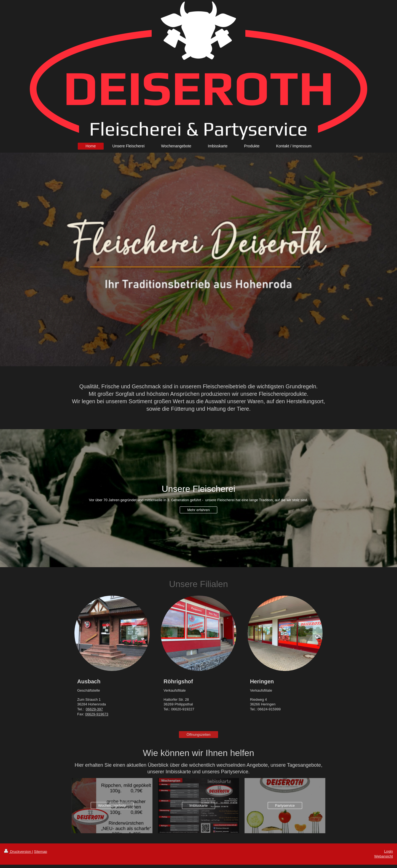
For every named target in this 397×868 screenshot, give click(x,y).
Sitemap (41, 852)
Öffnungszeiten (198, 735)
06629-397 (94, 709)
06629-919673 (97, 714)
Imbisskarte (198, 805)
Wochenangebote (112, 805)
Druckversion (18, 852)
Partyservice (285, 805)
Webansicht (383, 856)
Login (388, 851)
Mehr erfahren (198, 510)
